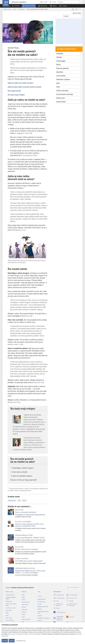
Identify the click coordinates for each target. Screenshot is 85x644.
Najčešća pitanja (42, 599)
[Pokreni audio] (73, 9)
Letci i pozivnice (25, 602)
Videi (23, 622)
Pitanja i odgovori (10, 595)
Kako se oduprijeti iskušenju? (26, 512)
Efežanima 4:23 (14, 402)
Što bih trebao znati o (26, 549)
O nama (40, 596)
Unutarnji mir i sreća (11, 608)
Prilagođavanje (21, 641)
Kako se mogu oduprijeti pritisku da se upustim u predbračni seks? (29, 525)
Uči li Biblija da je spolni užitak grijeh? (29, 561)
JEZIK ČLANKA (77, 13)
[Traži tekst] (68, 2)
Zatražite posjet (41, 602)
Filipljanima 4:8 (26, 316)
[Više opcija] (80, 9)
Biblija (23, 595)
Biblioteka (24, 592)
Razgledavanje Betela (43, 607)
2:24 (30, 133)
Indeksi (23, 614)
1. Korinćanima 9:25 (29, 155)
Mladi (15, 9)
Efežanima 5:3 (38, 382)
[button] (29, 6)
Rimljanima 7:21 (19, 230)
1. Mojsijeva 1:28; (22, 133)
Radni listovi (25, 609)
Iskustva (40, 621)
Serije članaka (25, 605)
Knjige (23, 597)
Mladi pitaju (22, 9)
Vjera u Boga (9, 618)
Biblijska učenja (7, 9)
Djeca (7, 615)
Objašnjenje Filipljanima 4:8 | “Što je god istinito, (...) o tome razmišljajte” (30, 572)
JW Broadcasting (26, 619)
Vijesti (39, 592)
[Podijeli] (76, 9)
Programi (24, 612)
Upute (23, 617)
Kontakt (40, 604)
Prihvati (5, 641)
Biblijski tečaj (9, 601)
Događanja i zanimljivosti (44, 618)
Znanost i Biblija (10, 620)
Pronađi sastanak (72, 595)
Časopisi (24, 607)
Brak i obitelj (9, 610)
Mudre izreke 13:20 (15, 344)
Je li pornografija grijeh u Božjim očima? (30, 538)
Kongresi (40, 616)
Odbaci (12, 641)
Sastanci (40, 609)
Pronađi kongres (59, 598)
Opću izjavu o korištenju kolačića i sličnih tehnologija (24, 634)
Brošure (24, 600)
